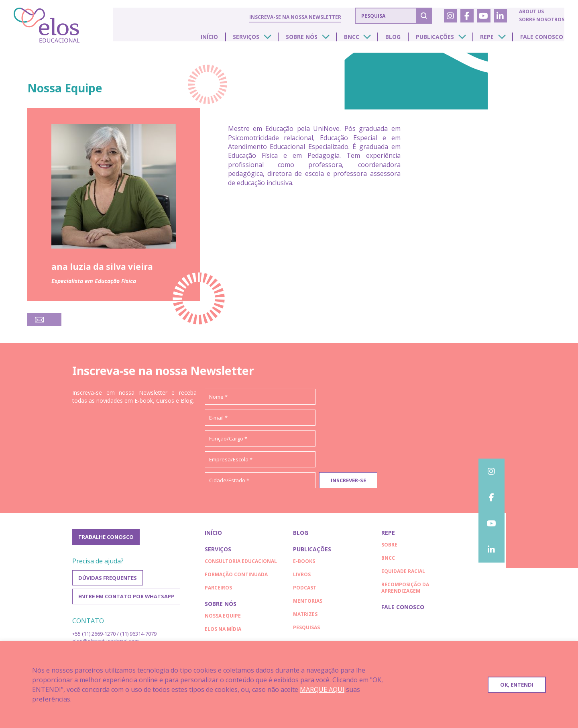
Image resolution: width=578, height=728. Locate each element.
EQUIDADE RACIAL (403, 573)
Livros (302, 576)
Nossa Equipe (223, 618)
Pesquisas (306, 629)
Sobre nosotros (541, 20)
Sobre (389, 547)
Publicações (440, 40)
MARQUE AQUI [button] (322, 689)
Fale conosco (542, 40)
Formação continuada (236, 576)
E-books (304, 563)
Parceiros (218, 590)
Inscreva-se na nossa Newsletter (294, 17)
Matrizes (305, 616)
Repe (490, 40)
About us (531, 12)
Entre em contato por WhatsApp (126, 600)
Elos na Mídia (223, 631)
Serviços (261, 40)
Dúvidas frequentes (108, 581)
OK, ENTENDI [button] (517, 685)
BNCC (361, 40)
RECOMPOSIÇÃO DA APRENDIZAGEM (405, 590)
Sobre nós (314, 40)
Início (226, 40)
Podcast (305, 590)
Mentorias (308, 603)
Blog (401, 40)
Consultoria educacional (241, 563)
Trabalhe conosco (106, 539)
